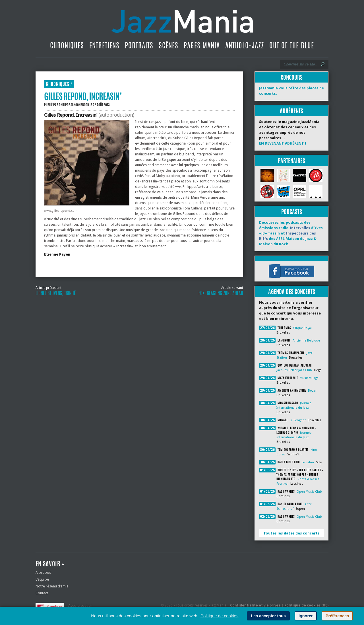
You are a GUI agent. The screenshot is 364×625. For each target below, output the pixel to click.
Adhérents (291, 111)
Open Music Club (309, 492)
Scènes (168, 45)
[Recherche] (300, 64)
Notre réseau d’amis (52, 586)
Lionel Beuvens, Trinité (56, 293)
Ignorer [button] (306, 616)
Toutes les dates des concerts (291, 533)
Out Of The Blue (292, 45)
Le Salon (308, 462)
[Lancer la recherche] (323, 64)
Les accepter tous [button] (268, 616)
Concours (292, 77)
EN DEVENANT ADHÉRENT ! (283, 143)
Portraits (139, 45)
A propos (43, 572)
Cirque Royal (302, 328)
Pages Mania (202, 45)
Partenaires (291, 161)
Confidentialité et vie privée (255, 605)
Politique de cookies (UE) (306, 605)
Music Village (309, 378)
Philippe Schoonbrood (74, 105)
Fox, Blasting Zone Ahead (221, 293)
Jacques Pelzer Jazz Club (294, 370)
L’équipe (42, 579)
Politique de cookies (219, 616)
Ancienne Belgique (306, 341)
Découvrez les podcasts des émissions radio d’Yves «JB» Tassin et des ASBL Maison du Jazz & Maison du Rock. (291, 233)
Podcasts (292, 212)
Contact (42, 593)
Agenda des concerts (292, 292)
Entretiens (104, 45)
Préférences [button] (337, 616)
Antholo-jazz (245, 45)
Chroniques (67, 45)
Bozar (312, 391)
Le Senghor (298, 420)
